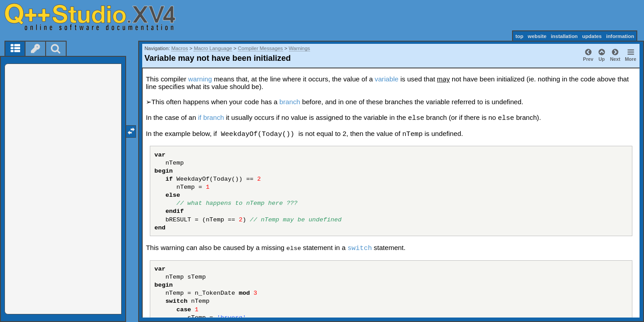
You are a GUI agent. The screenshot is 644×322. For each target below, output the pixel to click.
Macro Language (213, 48)
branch (290, 102)
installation (564, 36)
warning (200, 79)
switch (360, 248)
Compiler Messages (261, 48)
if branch (211, 117)
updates (592, 36)
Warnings (300, 48)
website (537, 36)
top (519, 36)
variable (387, 79)
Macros (180, 48)
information (620, 36)
